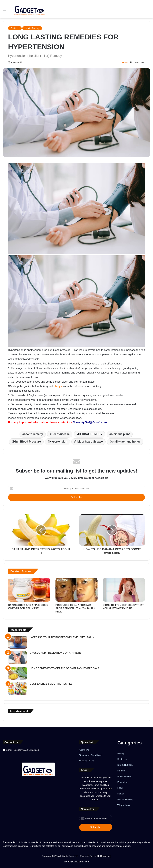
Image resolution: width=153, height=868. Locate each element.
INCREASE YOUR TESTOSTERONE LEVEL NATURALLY (62, 637)
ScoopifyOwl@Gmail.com (90, 422)
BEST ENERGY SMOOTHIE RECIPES (51, 684)
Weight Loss (124, 805)
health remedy (33, 434)
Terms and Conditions (91, 755)
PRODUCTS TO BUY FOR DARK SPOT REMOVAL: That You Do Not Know (75, 608)
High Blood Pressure (27, 442)
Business (122, 759)
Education (122, 782)
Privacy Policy (87, 761)
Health (121, 794)
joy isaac (15, 63)
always (58, 386)
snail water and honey (126, 442)
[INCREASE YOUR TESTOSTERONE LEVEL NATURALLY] (18, 642)
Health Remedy (32, 28)
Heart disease (61, 434)
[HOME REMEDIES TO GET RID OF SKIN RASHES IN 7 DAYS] (18, 673)
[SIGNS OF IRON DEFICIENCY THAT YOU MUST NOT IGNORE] (124, 590)
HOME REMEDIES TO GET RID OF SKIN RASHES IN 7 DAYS (64, 668)
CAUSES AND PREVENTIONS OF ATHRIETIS (56, 653)
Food (120, 788)
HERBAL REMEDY (90, 434)
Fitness (121, 771)
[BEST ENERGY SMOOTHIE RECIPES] (18, 689)
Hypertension (58, 442)
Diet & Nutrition (125, 765)
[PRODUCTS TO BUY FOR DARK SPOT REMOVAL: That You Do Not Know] (77, 590)
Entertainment (124, 776)
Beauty (121, 753)
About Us (84, 750)
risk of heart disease (89, 442)
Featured (15, 28)
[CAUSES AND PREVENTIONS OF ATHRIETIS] (18, 658)
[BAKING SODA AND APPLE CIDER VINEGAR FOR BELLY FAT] (29, 590)
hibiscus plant (120, 434)
